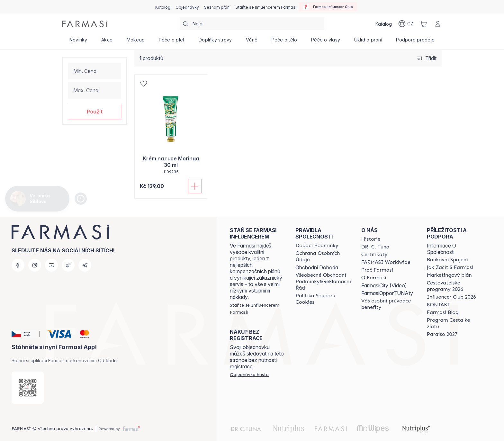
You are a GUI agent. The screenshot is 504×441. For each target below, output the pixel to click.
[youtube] (51, 265)
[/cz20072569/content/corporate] (386, 262)
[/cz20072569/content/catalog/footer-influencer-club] (451, 297)
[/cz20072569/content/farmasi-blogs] (443, 312)
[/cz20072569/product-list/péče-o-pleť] (172, 42)
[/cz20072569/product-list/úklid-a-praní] (368, 42)
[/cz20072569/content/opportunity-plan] (449, 275)
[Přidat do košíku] (195, 186)
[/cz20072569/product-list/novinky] (78, 42)
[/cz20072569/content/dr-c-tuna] (375, 247)
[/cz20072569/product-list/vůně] (252, 42)
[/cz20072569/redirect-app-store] (28, 388)
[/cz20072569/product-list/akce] (107, 42)
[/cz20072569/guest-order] (249, 374)
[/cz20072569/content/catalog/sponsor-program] (454, 323)
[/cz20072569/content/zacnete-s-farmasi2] (450, 267)
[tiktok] (68, 265)
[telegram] (85, 265)
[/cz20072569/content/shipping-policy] (317, 246)
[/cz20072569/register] (187, 7)
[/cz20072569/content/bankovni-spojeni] (447, 260)
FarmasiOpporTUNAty (387, 293)
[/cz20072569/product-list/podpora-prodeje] (415, 42)
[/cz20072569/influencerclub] (328, 7)
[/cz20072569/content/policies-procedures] (323, 256)
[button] (94, 112)
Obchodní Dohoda (317, 267)
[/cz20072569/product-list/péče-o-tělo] (284, 42)
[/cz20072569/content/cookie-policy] (323, 299)
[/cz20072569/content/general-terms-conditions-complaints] (323, 282)
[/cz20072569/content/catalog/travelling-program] (454, 286)
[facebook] (18, 265)
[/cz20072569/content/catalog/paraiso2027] (442, 334)
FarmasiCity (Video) (384, 285)
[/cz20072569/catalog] (163, 7)
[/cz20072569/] (85, 24)
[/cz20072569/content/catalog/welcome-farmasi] (388, 304)
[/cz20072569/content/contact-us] (439, 305)
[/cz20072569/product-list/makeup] (136, 42)
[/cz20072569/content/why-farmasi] (377, 270)
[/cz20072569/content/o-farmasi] (374, 278)
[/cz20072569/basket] (424, 24)
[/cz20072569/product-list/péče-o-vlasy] (326, 42)
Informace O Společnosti (441, 249)
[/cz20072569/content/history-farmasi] (371, 239)
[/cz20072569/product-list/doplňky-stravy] (215, 42)
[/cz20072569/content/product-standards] (374, 255)
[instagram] (35, 265)
